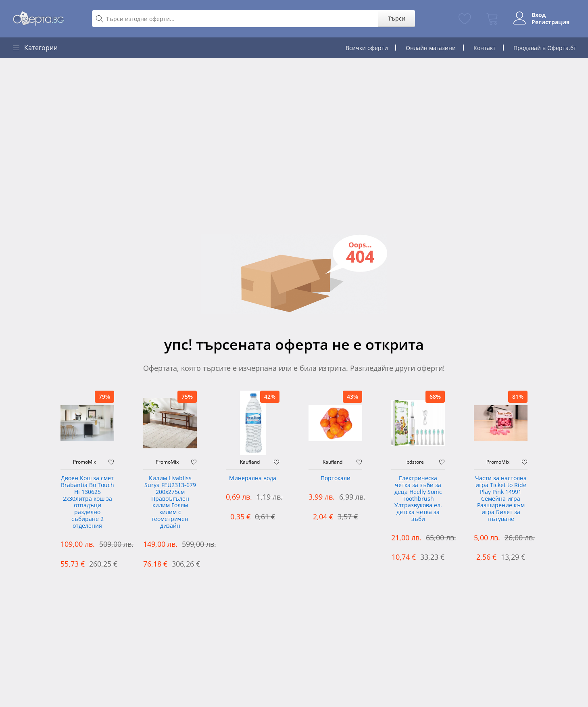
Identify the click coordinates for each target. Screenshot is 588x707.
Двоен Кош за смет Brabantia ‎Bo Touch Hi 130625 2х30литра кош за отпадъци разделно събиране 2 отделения (88, 502)
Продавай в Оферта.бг (545, 48)
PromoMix (84, 462)
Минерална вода (253, 478)
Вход (539, 15)
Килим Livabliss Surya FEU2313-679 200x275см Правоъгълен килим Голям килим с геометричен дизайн (170, 502)
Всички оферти (367, 48)
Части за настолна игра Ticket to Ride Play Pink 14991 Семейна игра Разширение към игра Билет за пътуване (501, 499)
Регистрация (550, 22)
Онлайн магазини (431, 48)
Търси (397, 18)
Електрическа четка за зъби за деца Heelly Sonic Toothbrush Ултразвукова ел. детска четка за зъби (418, 499)
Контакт (485, 48)
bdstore (415, 462)
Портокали (336, 478)
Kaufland (250, 462)
